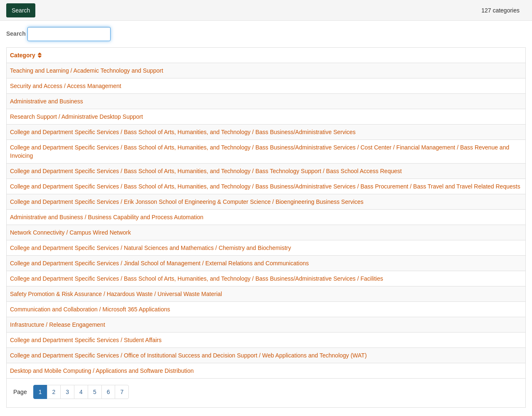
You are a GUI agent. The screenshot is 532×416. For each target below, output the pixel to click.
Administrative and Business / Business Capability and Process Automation (107, 217)
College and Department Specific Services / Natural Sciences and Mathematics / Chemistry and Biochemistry (150, 248)
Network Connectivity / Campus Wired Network (70, 232)
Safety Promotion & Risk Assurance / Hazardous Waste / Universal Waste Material (116, 294)
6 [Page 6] (108, 392)
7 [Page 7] (122, 392)
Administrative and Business (47, 101)
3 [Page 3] (67, 392)
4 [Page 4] (81, 392)
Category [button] (27, 55)
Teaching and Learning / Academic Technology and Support (87, 71)
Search (16, 34)
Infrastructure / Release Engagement (58, 325)
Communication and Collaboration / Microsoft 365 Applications (90, 309)
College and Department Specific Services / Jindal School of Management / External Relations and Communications (159, 263)
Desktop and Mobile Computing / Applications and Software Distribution (102, 371)
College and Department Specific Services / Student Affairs (86, 340)
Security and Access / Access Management (66, 86)
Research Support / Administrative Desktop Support (76, 117)
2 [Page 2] (54, 392)
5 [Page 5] (95, 392)
